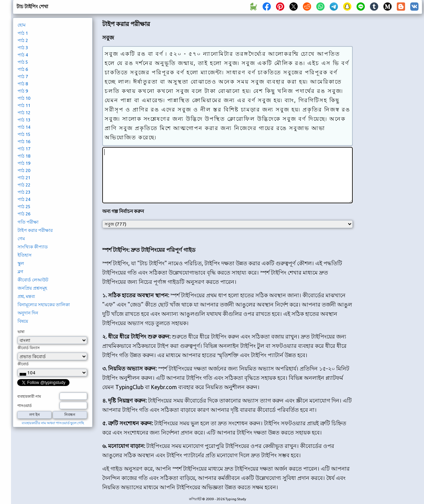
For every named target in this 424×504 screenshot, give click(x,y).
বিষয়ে (23, 321)
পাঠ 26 (24, 214)
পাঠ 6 (23, 69)
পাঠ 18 (24, 156)
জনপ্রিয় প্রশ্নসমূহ (32, 288)
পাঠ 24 (24, 199)
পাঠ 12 (24, 112)
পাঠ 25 (24, 206)
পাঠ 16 (24, 141)
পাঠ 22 (24, 185)
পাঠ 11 (24, 105)
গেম (21, 238)
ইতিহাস (25, 255)
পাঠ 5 (23, 62)
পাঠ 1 (23, 33)
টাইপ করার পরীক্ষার (35, 230)
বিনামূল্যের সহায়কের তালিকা (44, 304)
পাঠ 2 (23, 40)
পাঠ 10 (24, 98)
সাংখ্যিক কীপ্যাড (33, 247)
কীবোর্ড (23, 364)
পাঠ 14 (24, 127)
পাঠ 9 (23, 91)
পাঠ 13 (24, 120)
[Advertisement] (390, 133)
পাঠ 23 (24, 192)
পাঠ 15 (24, 134)
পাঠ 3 (23, 47)
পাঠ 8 (23, 84)
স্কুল (21, 263)
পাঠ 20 (24, 170)
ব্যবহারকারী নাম (29, 396)
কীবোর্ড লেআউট (33, 280)
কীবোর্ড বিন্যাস (29, 348)
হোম (22, 25)
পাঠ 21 (24, 178)
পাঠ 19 (24, 163)
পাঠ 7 (23, 76)
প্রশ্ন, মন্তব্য (26, 296)
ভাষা (21, 332)
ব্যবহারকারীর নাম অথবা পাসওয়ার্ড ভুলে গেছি (53, 423)
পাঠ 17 (24, 149)
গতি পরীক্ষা (28, 222)
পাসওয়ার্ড (24, 406)
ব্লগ (20, 271)
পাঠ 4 (23, 55)
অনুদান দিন (28, 313)
